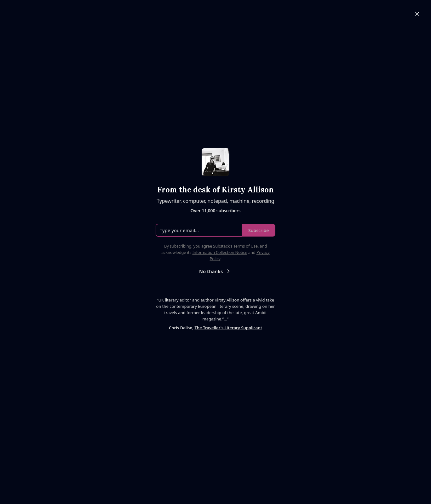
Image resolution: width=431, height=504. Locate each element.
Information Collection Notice (220, 252)
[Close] (417, 14)
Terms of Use (246, 246)
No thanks (215, 271)
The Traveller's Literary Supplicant (228, 328)
